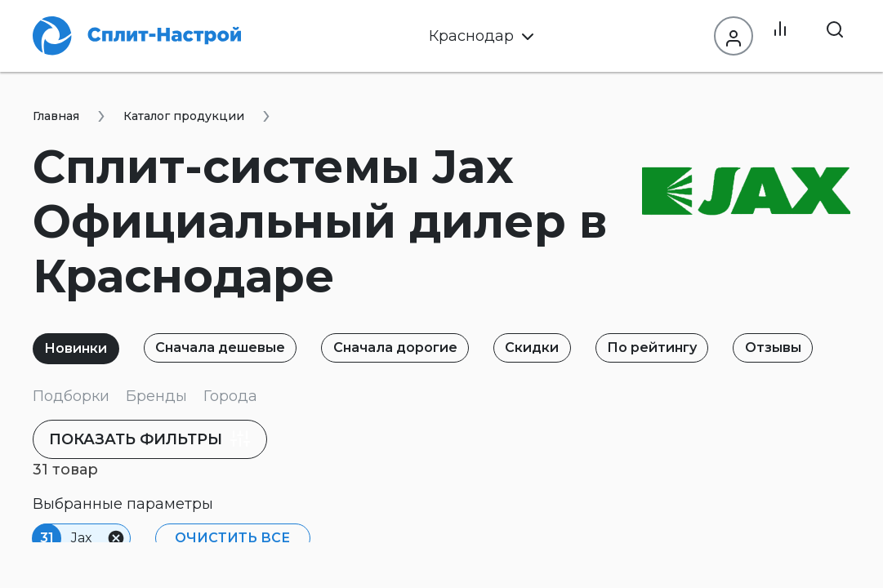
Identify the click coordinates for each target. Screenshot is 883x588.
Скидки (559, 347)
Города (230, 396)
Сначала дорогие (414, 347)
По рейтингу (686, 347)
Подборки (71, 396)
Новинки (80, 348)
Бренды (156, 396)
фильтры (163, 439)
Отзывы (815, 347)
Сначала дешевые (232, 347)
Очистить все (228, 538)
